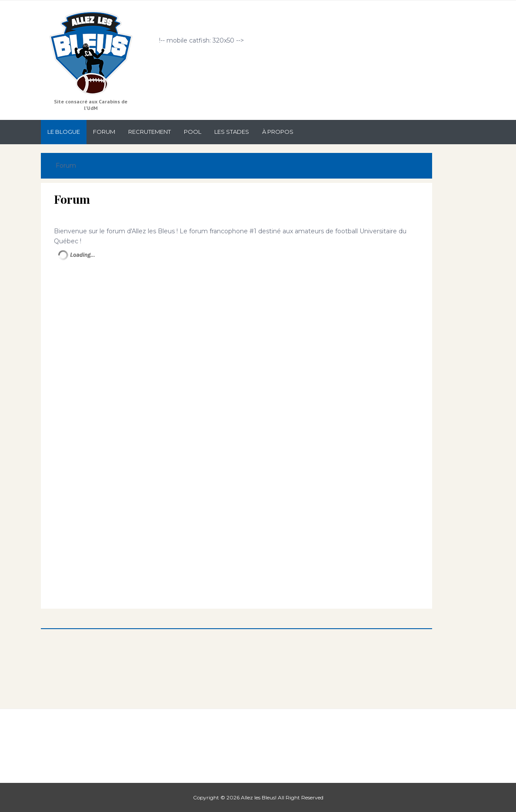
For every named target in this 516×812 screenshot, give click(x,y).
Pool (193, 132)
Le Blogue (64, 132)
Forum (104, 132)
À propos (278, 132)
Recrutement (150, 132)
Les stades (232, 132)
